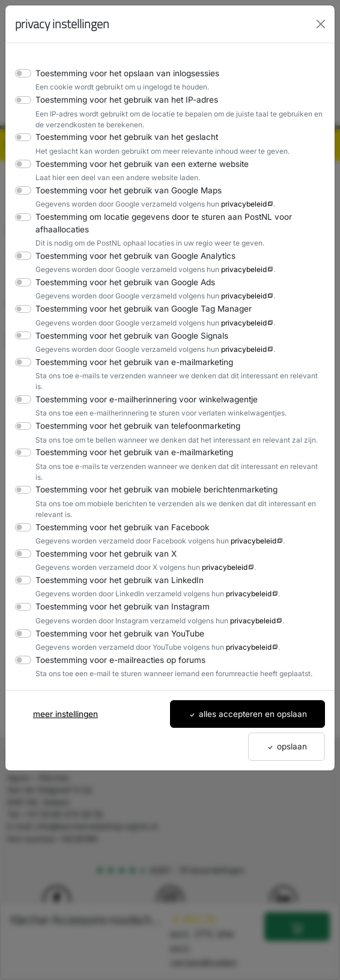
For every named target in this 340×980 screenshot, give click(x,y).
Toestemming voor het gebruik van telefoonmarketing (132, 415)
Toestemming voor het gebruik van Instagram (117, 585)
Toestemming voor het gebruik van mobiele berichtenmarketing (149, 468)
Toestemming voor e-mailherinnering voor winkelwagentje (139, 388)
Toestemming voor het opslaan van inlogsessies (122, 73)
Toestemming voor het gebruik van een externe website (135, 164)
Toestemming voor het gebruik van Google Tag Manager (137, 308)
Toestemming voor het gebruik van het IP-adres (121, 99)
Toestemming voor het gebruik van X (102, 532)
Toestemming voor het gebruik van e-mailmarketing (128, 362)
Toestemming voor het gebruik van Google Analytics (129, 256)
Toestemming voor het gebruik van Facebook (117, 505)
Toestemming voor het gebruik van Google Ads (120, 282)
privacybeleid (233, 204)
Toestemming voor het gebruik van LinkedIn (114, 558)
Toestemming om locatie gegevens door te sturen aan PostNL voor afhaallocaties (156, 222)
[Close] (321, 24)
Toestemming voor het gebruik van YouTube (115, 612)
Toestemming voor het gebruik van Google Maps (123, 190)
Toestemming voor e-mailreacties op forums (115, 638)
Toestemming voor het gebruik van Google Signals (127, 335)
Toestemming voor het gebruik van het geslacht (121, 137)
